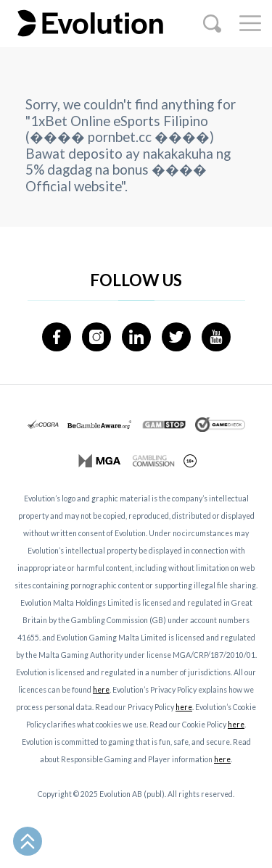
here (101, 690)
